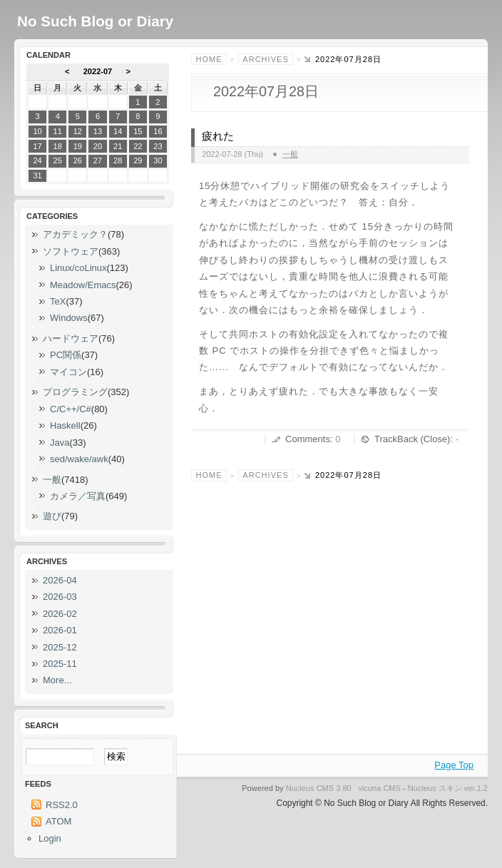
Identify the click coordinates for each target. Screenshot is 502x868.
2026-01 (60, 630)
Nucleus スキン (435, 788)
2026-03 (60, 597)
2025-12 (60, 647)
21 (118, 146)
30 (158, 160)
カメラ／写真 (78, 496)
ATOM (58, 821)
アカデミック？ (75, 234)
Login (50, 838)
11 (58, 131)
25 (58, 160)
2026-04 (60, 580)
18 (58, 146)
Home (209, 59)
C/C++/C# (71, 409)
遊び (52, 516)
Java (60, 443)
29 (138, 160)
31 (37, 175)
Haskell (65, 425)
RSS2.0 (62, 805)
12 (78, 131)
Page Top (454, 765)
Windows (69, 318)
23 (158, 146)
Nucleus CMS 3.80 (319, 788)
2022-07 (98, 71)
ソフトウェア (71, 251)
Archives (265, 59)
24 (37, 160)
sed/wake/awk (79, 459)
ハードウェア (71, 338)
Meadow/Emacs (83, 285)
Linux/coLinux (78, 268)
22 (138, 146)
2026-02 (60, 614)
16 (158, 131)
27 (98, 160)
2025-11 (60, 664)
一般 (290, 154)
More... (57, 680)
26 (78, 160)
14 (118, 131)
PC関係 (66, 355)
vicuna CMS (379, 788)
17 (37, 146)
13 (98, 131)
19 (78, 146)
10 (37, 131)
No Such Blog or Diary (95, 21)
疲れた (218, 136)
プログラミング (75, 392)
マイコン (68, 372)
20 (98, 146)
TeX (58, 301)
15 (138, 131)
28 (118, 160)
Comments (308, 439)
